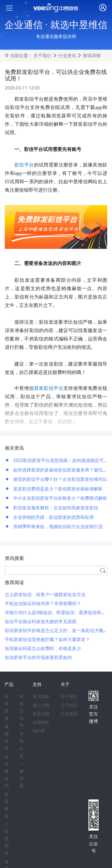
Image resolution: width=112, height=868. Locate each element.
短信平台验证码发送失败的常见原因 (41, 622)
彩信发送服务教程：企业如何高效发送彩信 (55, 508)
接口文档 (41, 705)
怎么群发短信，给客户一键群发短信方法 (45, 595)
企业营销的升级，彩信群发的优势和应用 (53, 517)
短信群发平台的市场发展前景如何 (38, 658)
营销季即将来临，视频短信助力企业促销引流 (57, 527)
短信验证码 (7, 771)
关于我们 (42, 56)
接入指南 (41, 696)
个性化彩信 (7, 839)
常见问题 (41, 714)
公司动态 (69, 705)
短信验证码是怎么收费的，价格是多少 (43, 649)
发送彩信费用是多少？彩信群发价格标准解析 (57, 489)
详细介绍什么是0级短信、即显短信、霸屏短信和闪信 (57, 613)
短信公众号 (22, 711)
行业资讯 (67, 56)
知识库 (39, 731)
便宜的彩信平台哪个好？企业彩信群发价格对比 (60, 479)
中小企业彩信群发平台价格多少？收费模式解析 (60, 498)
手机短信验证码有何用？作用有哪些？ (43, 604)
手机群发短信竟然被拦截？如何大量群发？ (47, 640)
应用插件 (41, 722)
